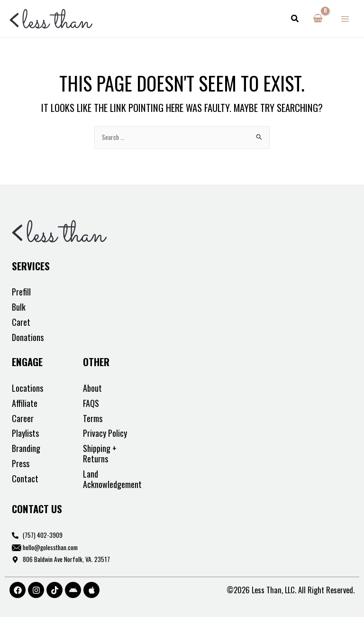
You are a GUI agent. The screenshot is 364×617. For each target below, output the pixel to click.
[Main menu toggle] (345, 19)
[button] (295, 19)
